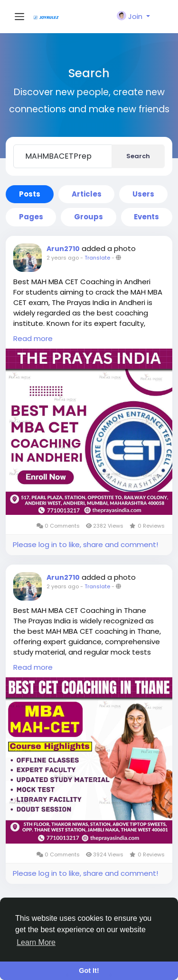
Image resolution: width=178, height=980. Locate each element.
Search (138, 156)
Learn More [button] (36, 942)
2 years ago (63, 258)
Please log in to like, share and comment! (85, 544)
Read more (33, 338)
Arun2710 (63, 249)
